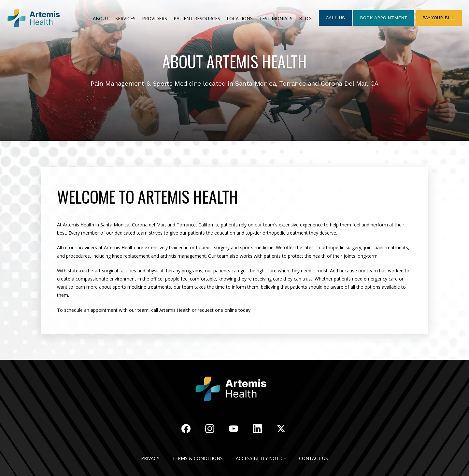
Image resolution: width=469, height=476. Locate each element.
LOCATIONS (240, 18)
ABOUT (101, 18)
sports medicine (129, 287)
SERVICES (125, 18)
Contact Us (313, 458)
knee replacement (131, 256)
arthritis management (183, 256)
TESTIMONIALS (276, 18)
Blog (305, 18)
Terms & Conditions (198, 458)
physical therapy (163, 271)
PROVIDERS (155, 18)
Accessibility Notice (261, 458)
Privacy (150, 458)
